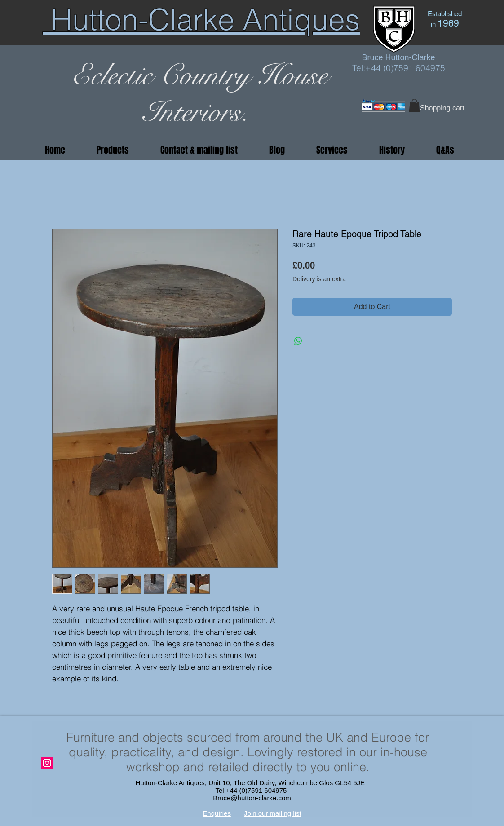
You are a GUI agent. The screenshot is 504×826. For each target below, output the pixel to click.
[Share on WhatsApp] (298, 341)
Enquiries (217, 813)
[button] (414, 106)
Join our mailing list (273, 813)
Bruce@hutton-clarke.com (252, 798)
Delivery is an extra (319, 279)
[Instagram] (47, 763)
